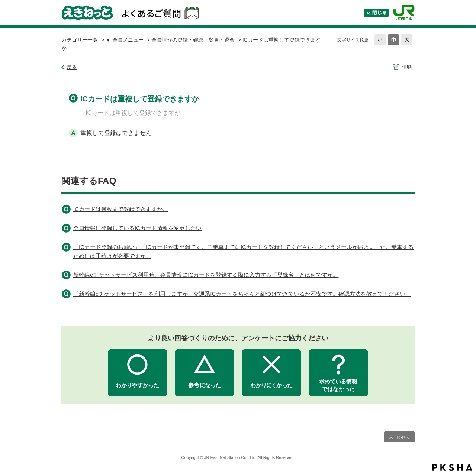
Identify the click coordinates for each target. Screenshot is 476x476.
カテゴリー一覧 (80, 40)
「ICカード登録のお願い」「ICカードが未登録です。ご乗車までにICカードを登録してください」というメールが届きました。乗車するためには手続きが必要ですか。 (243, 251)
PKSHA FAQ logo (452, 467)
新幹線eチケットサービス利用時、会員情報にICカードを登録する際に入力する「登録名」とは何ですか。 (206, 275)
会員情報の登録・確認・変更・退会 (193, 40)
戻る (72, 67)
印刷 (406, 67)
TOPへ (402, 438)
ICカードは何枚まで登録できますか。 (121, 209)
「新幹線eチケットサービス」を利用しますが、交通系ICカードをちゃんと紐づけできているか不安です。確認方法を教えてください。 (242, 294)
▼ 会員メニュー (125, 40)
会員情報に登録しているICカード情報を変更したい (137, 228)
